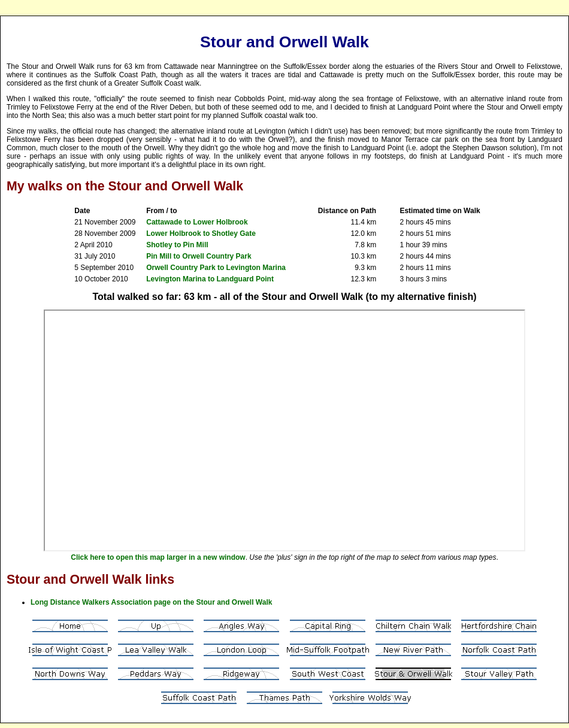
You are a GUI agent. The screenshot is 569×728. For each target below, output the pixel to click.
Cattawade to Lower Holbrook (197, 222)
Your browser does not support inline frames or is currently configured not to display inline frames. (284, 430)
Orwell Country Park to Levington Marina (216, 268)
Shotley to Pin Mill (177, 245)
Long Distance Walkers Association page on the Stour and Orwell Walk (151, 602)
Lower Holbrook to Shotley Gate (201, 233)
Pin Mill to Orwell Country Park (199, 256)
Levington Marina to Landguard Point (210, 279)
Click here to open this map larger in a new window (158, 557)
